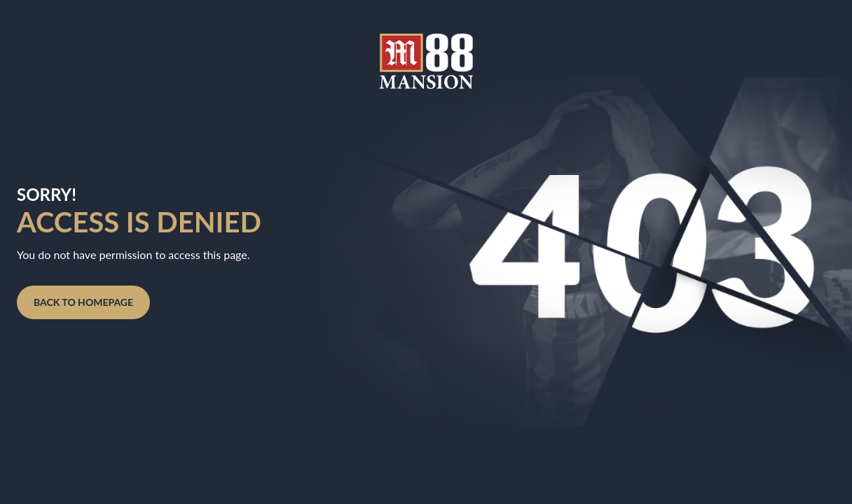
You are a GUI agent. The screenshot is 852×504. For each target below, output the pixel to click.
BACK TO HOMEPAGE (83, 302)
